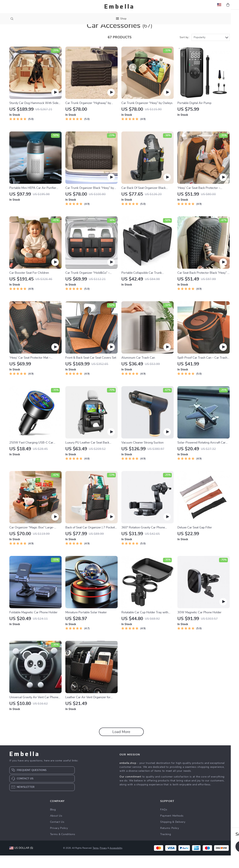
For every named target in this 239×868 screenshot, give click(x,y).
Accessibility (116, 861)
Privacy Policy (59, 841)
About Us (56, 828)
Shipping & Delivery (173, 835)
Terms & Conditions (63, 847)
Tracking (166, 847)
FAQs (164, 822)
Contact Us (57, 835)
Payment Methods (172, 828)
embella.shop (128, 776)
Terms (96, 861)
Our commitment (130, 789)
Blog (53, 822)
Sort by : (185, 50)
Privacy (103, 861)
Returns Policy (170, 841)
